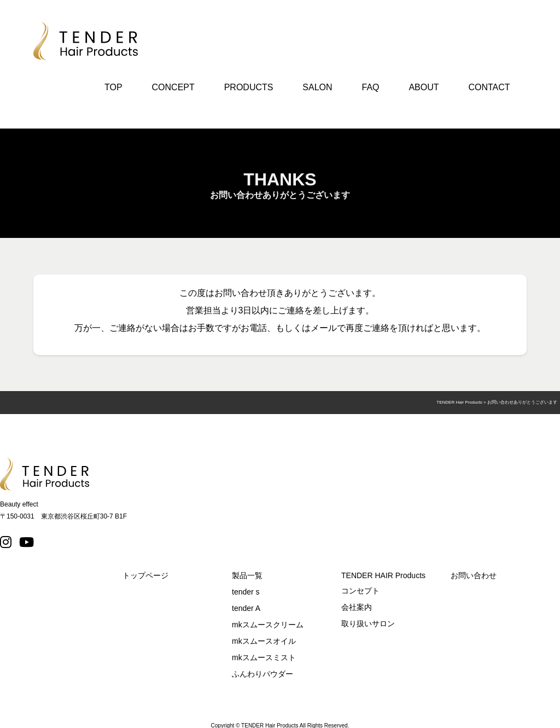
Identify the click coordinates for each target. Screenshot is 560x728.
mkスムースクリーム (268, 625)
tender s (246, 592)
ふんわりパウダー (262, 674)
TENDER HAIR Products (383, 575)
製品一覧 (247, 575)
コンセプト (360, 591)
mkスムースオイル (264, 641)
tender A (246, 608)
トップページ (145, 575)
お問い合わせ (474, 575)
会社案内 (357, 607)
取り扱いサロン (368, 624)
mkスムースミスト (264, 657)
